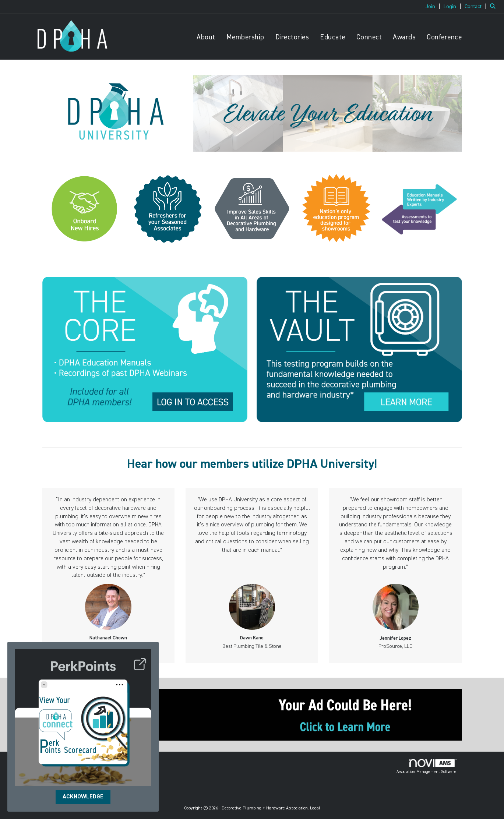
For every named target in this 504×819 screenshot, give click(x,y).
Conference (444, 37)
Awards (404, 37)
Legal (315, 808)
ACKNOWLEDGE (83, 797)
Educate (333, 37)
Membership (245, 37)
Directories (292, 37)
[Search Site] (494, 7)
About (206, 37)
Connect (369, 37)
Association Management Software (427, 766)
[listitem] (434, 7)
